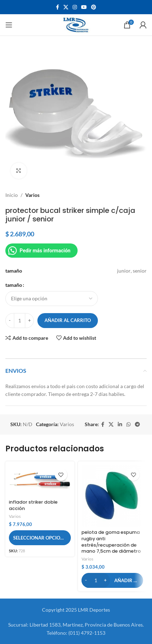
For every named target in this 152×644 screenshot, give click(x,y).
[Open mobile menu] (9, 25)
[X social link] (66, 7)
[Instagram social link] (75, 7)
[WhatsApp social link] (129, 425)
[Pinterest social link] (94, 7)
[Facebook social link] (57, 7)
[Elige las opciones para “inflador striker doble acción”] (40, 538)
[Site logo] (76, 24)
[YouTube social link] (84, 7)
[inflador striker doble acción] (40, 481)
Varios (32, 195)
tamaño (14, 285)
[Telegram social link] (137, 425)
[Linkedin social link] (120, 425)
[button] (112, 580)
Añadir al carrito (68, 320)
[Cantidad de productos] (20, 321)
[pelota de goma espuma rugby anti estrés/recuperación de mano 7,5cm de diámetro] (112, 496)
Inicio (12, 195)
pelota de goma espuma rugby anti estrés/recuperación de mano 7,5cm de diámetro (111, 542)
